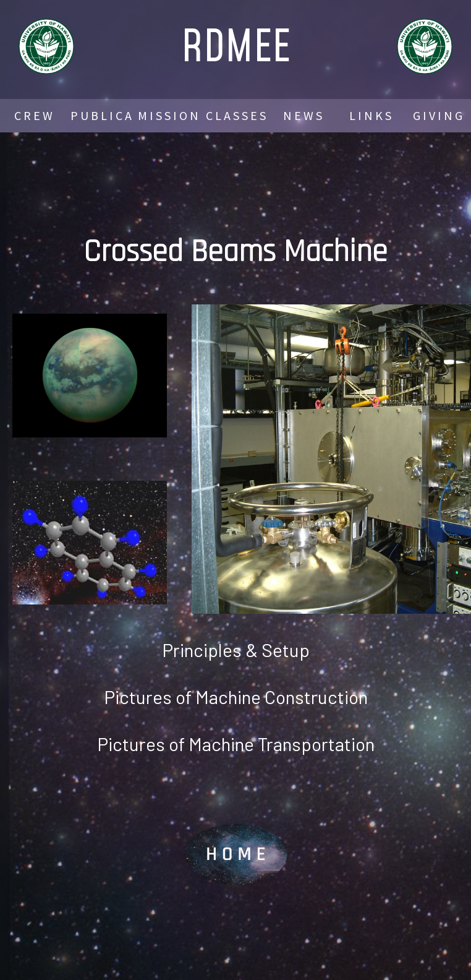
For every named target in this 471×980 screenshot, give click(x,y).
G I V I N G (438, 115)
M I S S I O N (168, 115)
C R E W (33, 115)
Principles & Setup (236, 650)
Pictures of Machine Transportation (236, 744)
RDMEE (236, 45)
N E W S (303, 115)
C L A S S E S (236, 115)
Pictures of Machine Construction (236, 697)
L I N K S (370, 115)
